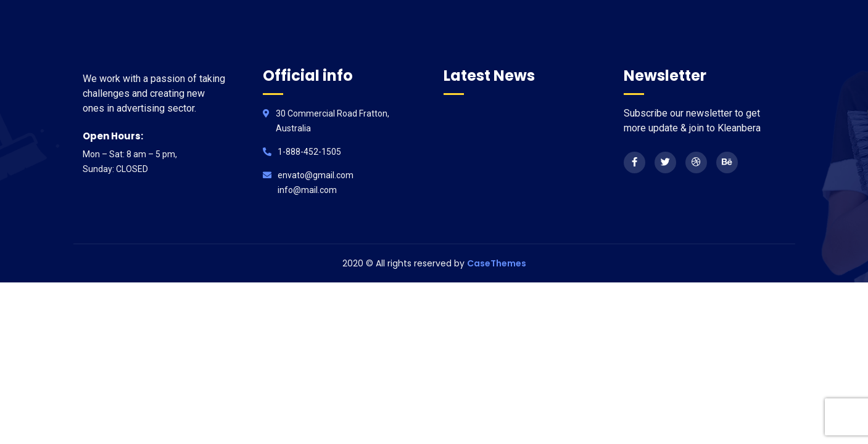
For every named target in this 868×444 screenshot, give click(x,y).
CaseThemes (497, 263)
